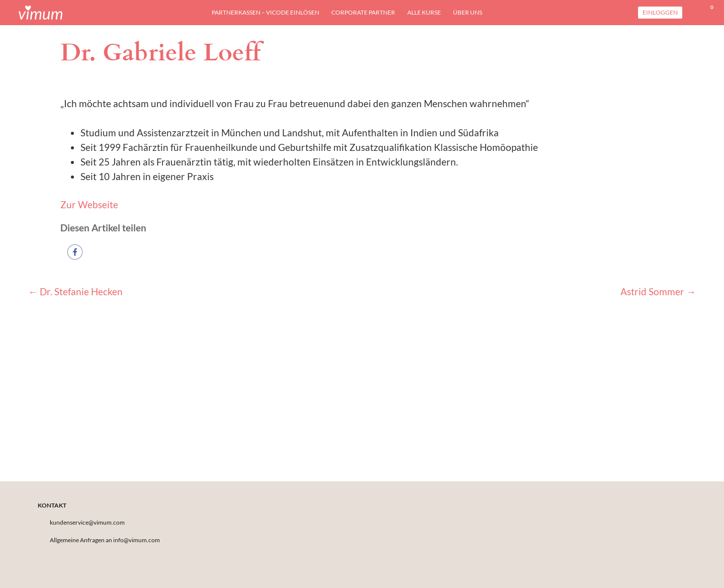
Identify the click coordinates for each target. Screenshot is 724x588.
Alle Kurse (424, 12)
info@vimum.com (137, 540)
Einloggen (660, 12)
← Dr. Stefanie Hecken (75, 291)
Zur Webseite (89, 204)
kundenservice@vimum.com (87, 522)
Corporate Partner (363, 12)
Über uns (468, 12)
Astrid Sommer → (658, 291)
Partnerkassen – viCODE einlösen (265, 12)
